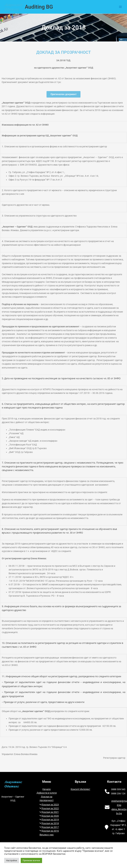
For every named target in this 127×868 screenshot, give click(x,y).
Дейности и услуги (47, 793)
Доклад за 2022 (48, 808)
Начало (47, 789)
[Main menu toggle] (120, 7)
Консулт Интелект (80, 789)
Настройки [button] (12, 860)
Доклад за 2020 (48, 816)
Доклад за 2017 (48, 827)
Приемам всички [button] (31, 860)
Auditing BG (39, 7)
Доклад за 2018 (48, 823)
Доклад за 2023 (48, 805)
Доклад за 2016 (48, 831)
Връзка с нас (47, 835)
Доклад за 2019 (48, 820)
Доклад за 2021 (48, 812)
